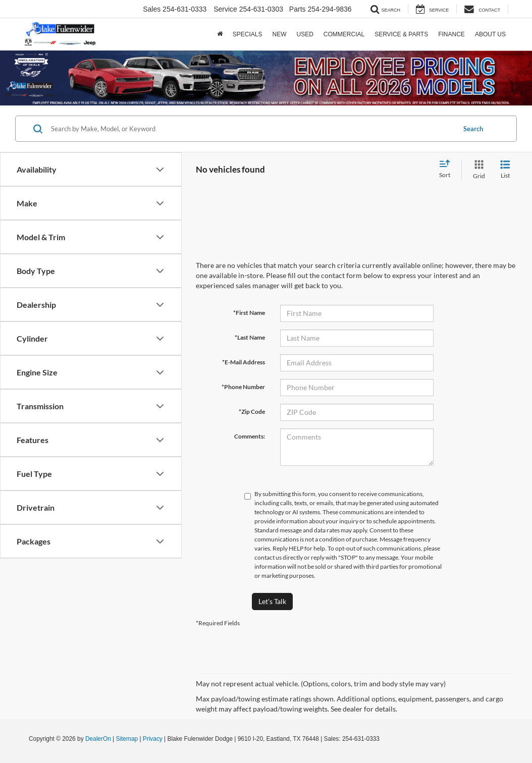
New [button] (279, 34)
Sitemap (127, 739)
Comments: (250, 436)
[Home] (220, 34)
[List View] (505, 170)
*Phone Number (243, 387)
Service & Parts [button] (401, 34)
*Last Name (250, 337)
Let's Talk (272, 601)
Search (473, 129)
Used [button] (305, 34)
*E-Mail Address (244, 362)
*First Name (249, 313)
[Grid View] (477, 170)
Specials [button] (248, 34)
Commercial (344, 34)
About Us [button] (490, 34)
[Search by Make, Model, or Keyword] (252, 129)
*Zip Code (252, 412)
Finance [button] (451, 34)
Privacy (153, 739)
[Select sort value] (448, 170)
